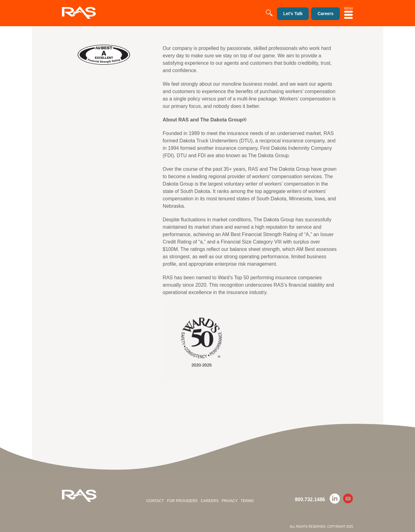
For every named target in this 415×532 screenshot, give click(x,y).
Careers (210, 501)
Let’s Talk (293, 14)
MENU (349, 13)
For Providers (182, 501)
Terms (247, 501)
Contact (155, 501)
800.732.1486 (310, 499)
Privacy (230, 501)
